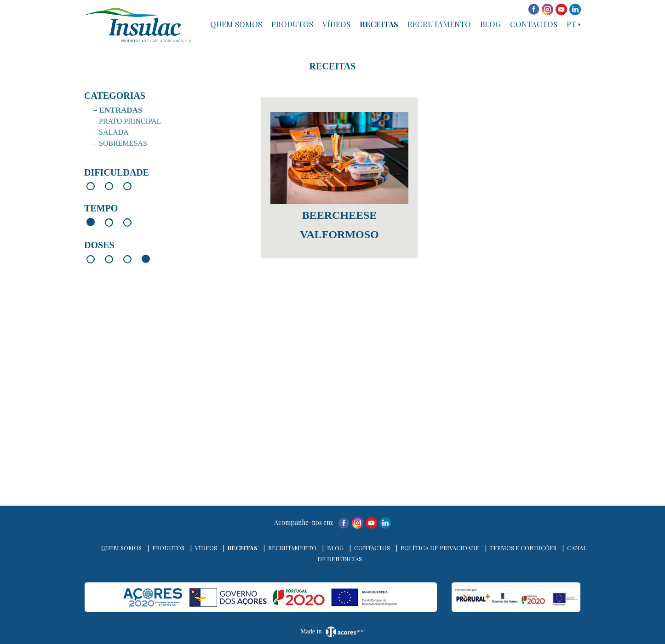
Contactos (534, 24)
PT (571, 24)
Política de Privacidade (440, 548)
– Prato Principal (127, 121)
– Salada (111, 132)
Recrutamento (439, 24)
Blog (490, 24)
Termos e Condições (523, 548)
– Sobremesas (120, 143)
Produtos (292, 24)
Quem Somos (236, 24)
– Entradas (118, 110)
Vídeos (336, 24)
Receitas (379, 24)
